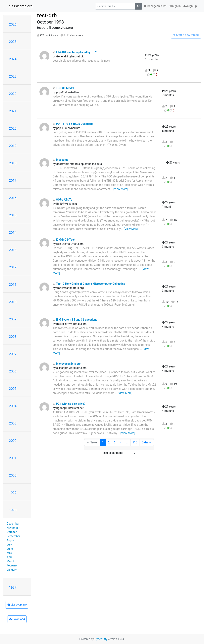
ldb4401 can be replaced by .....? (75, 52)
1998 (13, 510)
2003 (13, 423)
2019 (13, 146)
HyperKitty (101, 639)
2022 (13, 94)
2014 (13, 232)
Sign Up (190, 6)
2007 (13, 354)
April (10, 557)
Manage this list (155, 6)
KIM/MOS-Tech (64, 240)
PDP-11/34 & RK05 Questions (73, 124)
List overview (17, 605)
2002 (13, 441)
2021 (13, 111)
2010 (13, 302)
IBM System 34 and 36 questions (75, 320)
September (14, 536)
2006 (13, 371)
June (10, 549)
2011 (13, 285)
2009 (13, 319)
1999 (13, 493)
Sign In (175, 6)
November (13, 528)
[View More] (121, 189)
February (12, 565)
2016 (13, 198)
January (12, 570)
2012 (13, 267)
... (127, 442)
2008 (13, 337)
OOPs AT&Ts (62, 200)
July (9, 545)
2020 (13, 128)
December (13, 524)
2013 (13, 250)
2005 (13, 389)
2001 (13, 458)
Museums (61, 160)
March (11, 561)
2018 (13, 163)
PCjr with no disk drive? (69, 404)
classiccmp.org (21, 6)
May (9, 553)
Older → (147, 442)
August (11, 540)
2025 (13, 42)
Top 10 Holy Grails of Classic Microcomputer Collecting (89, 284)
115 (135, 442)
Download (17, 619)
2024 (13, 59)
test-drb (47, 15)
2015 (13, 215)
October (12, 532)
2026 (13, 24)
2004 (13, 406)
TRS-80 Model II (65, 88)
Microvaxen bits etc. (67, 364)
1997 (13, 587)
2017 (13, 180)
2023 (13, 76)
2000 (13, 475)
